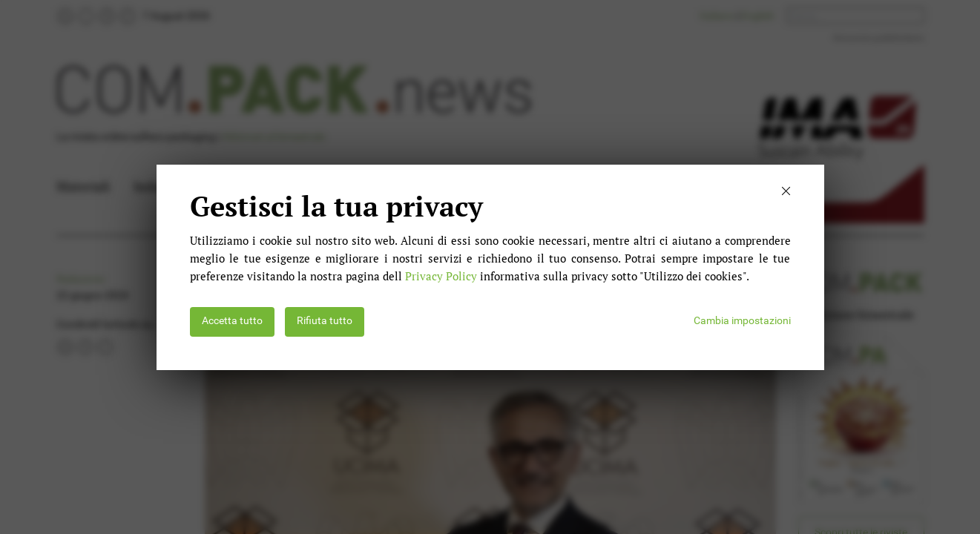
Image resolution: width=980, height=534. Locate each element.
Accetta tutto (232, 321)
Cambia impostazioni (742, 321)
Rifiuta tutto (325, 321)
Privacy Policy (441, 276)
